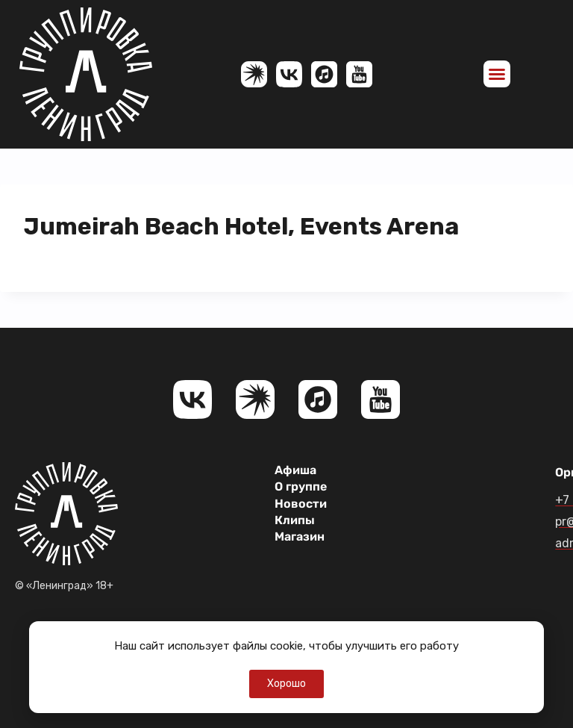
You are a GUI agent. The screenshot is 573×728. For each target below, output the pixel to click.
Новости (301, 504)
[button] (497, 74)
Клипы (295, 520)
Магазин (300, 536)
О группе (301, 486)
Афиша (295, 470)
